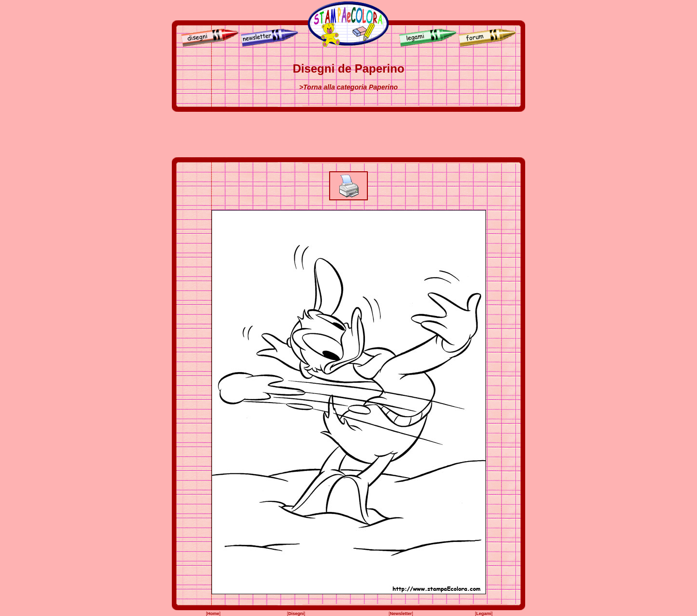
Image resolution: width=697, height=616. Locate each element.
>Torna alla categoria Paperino (348, 87)
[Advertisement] (348, 135)
